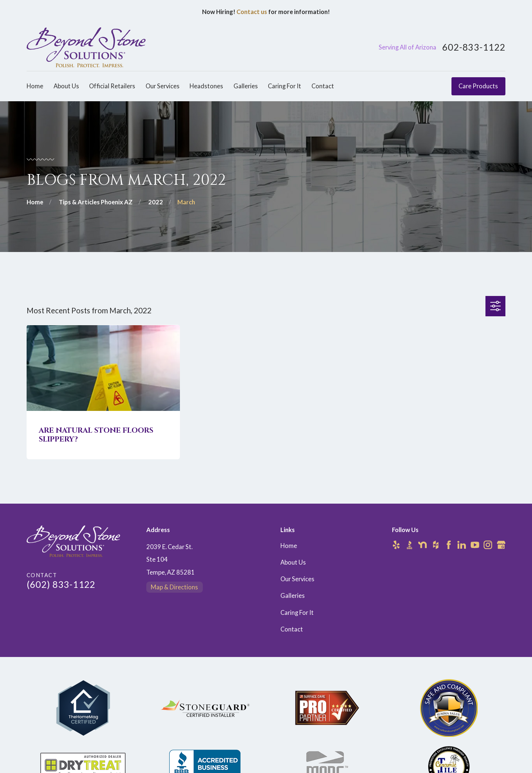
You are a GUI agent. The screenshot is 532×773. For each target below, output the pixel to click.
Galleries (293, 596)
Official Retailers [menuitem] (112, 86)
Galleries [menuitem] (246, 86)
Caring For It (297, 613)
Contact (292, 629)
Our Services (297, 579)
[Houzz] (436, 545)
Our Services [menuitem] (163, 86)
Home (289, 546)
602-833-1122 (474, 47)
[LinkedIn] (462, 545)
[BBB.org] (410, 545)
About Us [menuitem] (66, 86)
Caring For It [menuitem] (284, 86)
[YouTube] (475, 545)
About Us (293, 562)
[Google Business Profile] (501, 545)
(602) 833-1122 (61, 584)
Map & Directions (174, 587)
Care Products (478, 86)
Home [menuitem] (35, 86)
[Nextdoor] (422, 545)
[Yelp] (396, 545)
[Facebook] (449, 545)
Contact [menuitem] (323, 86)
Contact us (252, 12)
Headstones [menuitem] (206, 86)
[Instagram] (488, 545)
